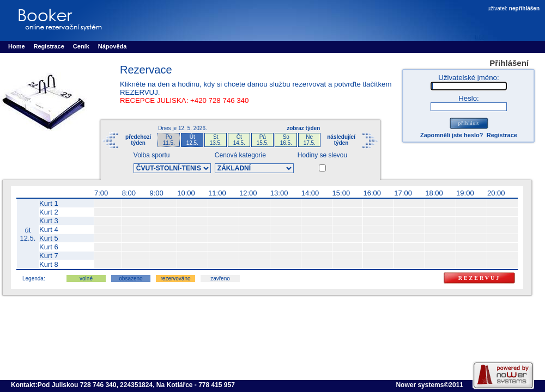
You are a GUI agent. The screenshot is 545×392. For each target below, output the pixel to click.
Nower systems (420, 385)
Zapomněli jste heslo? (452, 135)
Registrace (502, 135)
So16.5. (286, 140)
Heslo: (469, 98)
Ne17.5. (310, 140)
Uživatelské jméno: (468, 78)
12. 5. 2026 (192, 128)
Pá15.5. (263, 140)
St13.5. (216, 140)
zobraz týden (303, 128)
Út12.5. (192, 140)
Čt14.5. (239, 140)
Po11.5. (169, 140)
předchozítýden (138, 140)
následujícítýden (341, 140)
